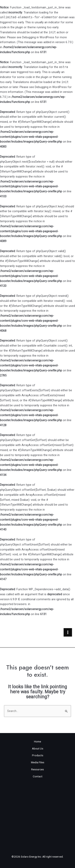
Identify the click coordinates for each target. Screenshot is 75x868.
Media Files (38, 762)
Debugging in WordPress (38, 37)
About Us (38, 748)
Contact (38, 776)
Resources (37, 769)
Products (38, 755)
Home (37, 741)
